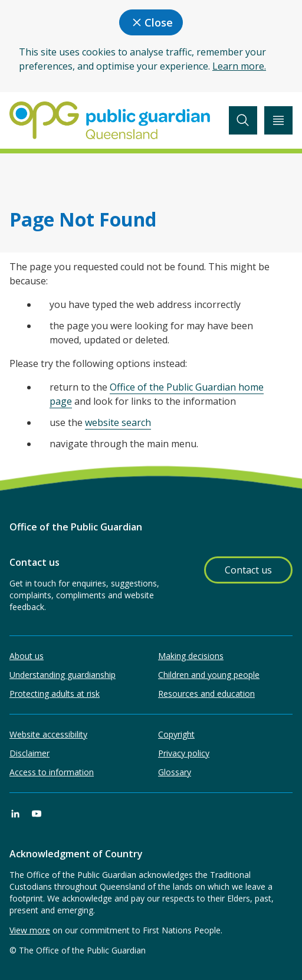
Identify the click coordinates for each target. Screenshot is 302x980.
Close (151, 22)
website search (118, 422)
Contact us (248, 570)
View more (30, 930)
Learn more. (239, 66)
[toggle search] (243, 120)
